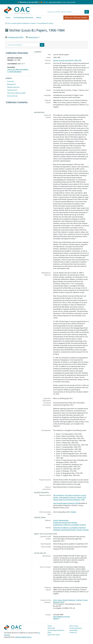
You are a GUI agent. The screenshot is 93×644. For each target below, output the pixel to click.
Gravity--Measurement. (61, 520)
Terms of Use (74, 626)
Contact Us (73, 632)
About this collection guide (16, 93)
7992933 (73, 512)
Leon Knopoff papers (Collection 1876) (66, 503)
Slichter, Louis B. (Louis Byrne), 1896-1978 (67, 60)
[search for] (65, 12)
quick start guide (55, 2)
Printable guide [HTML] (16, 37)
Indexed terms (12, 90)
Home (8, 18)
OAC (17, 10)
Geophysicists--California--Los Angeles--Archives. (70, 525)
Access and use (12, 96)
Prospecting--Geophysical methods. (65, 523)
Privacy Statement (76, 628)
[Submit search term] (87, 12)
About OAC (51, 628)
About (39, 18)
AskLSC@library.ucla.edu (61, 617)
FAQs (49, 632)
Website (56, 619)
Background (11, 84)
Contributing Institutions (23, 18)
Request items (33, 37)
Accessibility (73, 630)
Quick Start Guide (54, 635)
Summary (11, 81)
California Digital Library (23, 637)
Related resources (13, 87)
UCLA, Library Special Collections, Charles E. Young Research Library (30, 23)
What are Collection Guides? (76, 18)
